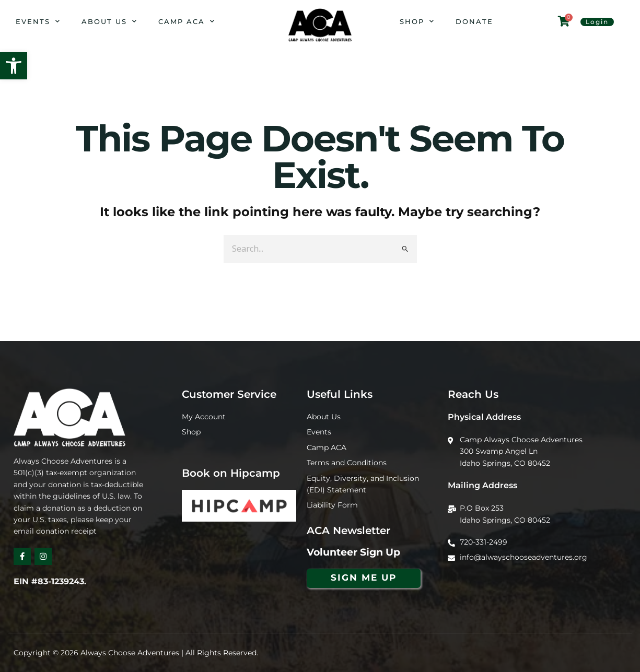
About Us (109, 21)
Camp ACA (187, 21)
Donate (474, 21)
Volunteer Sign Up (353, 552)
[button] (14, 66)
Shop (417, 21)
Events (38, 21)
